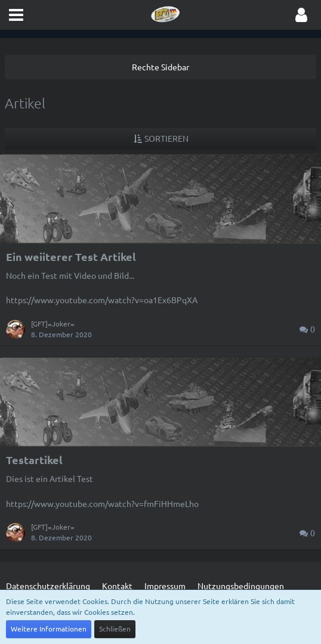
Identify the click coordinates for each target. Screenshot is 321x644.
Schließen (115, 629)
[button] (16, 15)
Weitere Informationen (49, 629)
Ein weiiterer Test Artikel (71, 256)
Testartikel (34, 460)
